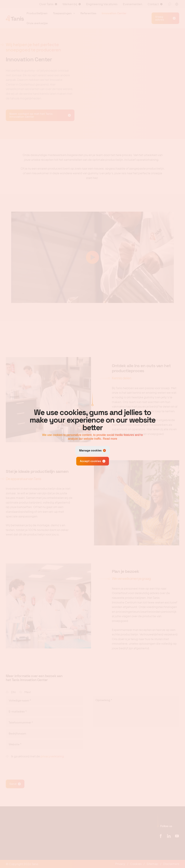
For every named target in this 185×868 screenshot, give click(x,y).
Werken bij (70, 4)
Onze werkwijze (37, 23)
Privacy (120, 864)
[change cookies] (92, 451)
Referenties (88, 13)
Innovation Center (114, 13)
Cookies (136, 864)
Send (13, 784)
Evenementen (133, 4)
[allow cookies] (93, 461)
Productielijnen (37, 13)
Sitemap (152, 864)
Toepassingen (62, 13)
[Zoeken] (170, 4)
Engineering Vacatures (102, 4)
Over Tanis (46, 4)
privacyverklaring (52, 756)
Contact (153, 4)
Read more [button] (110, 439)
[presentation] (33, 767)
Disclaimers (171, 864)
